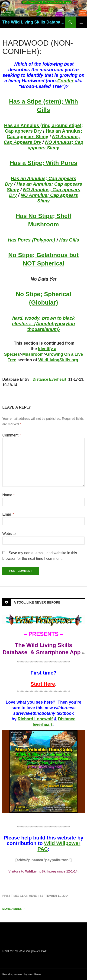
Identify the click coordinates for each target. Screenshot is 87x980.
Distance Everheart (50, 379)
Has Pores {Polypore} (32, 240)
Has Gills (69, 240)
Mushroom (33, 354)
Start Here (43, 684)
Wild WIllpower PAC (59, 846)
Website (9, 534)
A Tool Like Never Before (37, 602)
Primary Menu (81, 22)
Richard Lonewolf (35, 719)
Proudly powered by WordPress (22, 974)
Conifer (65, 81)
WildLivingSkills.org (58, 360)
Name (8, 495)
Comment (12, 435)
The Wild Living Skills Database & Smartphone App (34, 22)
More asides (14, 909)
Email (8, 514)
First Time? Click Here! (20, 896)
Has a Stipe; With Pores (44, 163)
